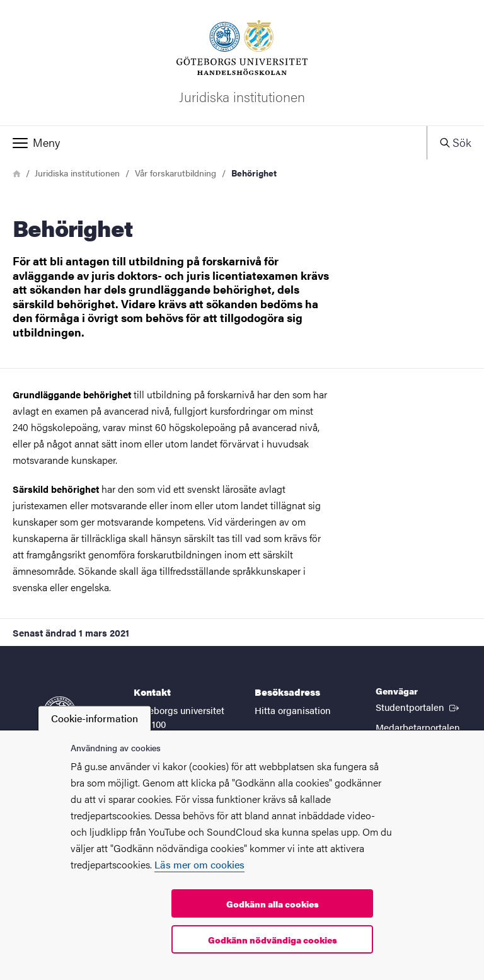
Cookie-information (95, 718)
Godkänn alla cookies (273, 904)
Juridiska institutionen (77, 173)
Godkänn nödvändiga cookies (273, 940)
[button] (213, 142)
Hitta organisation (293, 710)
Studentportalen (418, 706)
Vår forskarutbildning (176, 173)
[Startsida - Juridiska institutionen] (242, 63)
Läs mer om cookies (199, 864)
